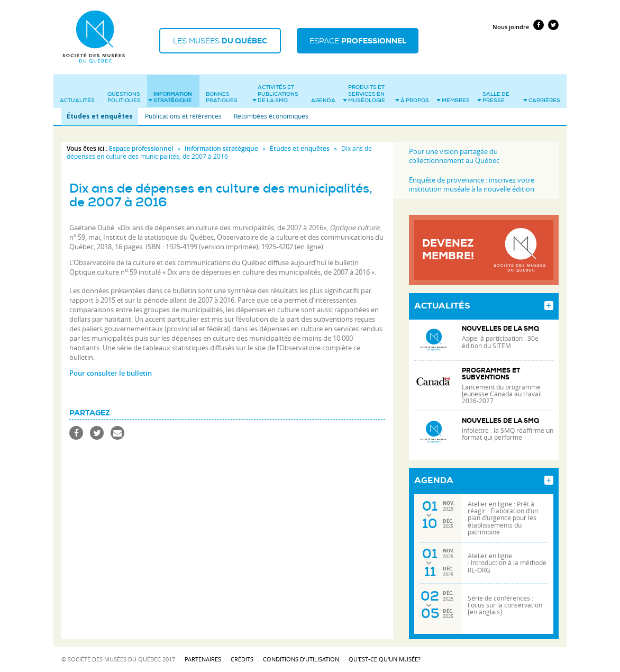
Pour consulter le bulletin (111, 373)
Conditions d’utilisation (301, 659)
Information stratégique (170, 97)
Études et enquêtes (100, 116)
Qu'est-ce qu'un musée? (385, 659)
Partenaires (203, 659)
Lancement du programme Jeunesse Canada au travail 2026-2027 (502, 394)
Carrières (542, 100)
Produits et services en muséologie (364, 94)
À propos (412, 100)
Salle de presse (493, 97)
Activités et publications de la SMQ (275, 94)
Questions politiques (124, 97)
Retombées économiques (271, 116)
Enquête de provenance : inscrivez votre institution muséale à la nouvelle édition (472, 184)
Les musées (220, 41)
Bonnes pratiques (222, 97)
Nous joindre (511, 27)
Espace (358, 41)
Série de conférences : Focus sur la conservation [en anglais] (505, 605)
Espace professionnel (141, 148)
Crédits (242, 659)
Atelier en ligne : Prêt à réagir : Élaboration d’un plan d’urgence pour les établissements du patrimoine (503, 518)
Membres (453, 100)
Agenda (323, 100)
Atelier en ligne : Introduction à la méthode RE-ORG (507, 563)
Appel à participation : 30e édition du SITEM (500, 342)
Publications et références (183, 116)
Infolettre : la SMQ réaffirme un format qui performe (508, 434)
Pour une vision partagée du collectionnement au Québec (454, 156)
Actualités (77, 100)
